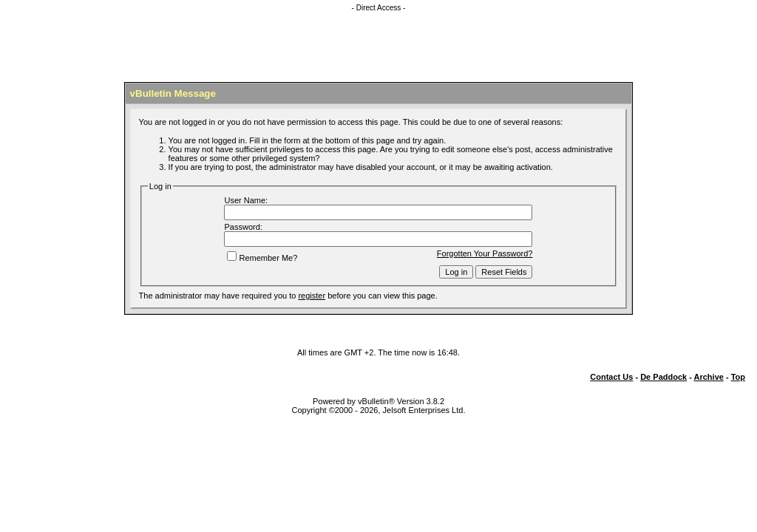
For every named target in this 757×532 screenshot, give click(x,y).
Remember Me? (262, 258)
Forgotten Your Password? (485, 253)
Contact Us (611, 377)
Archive (709, 377)
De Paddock (663, 377)
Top (738, 377)
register (312, 296)
